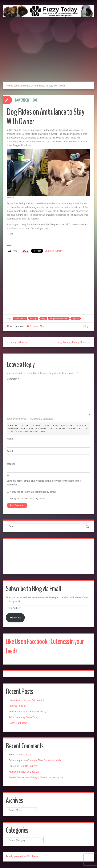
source (10, 198)
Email (10, 451)
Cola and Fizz (37, 326)
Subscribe (15, 618)
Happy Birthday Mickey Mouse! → (73, 342)
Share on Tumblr (53, 251)
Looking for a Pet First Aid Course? (26, 700)
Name (11, 439)
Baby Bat (35, 772)
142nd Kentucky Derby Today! (24, 717)
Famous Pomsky (17, 706)
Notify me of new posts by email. (27, 499)
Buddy (33, 319)
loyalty (76, 319)
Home (9, 86)
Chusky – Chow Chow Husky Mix (44, 760)
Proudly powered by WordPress (22, 856)
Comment (13, 379)
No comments (17, 326)
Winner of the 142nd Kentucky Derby (27, 712)
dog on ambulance (59, 319)
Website (11, 464)
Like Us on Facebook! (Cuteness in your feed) (45, 646)
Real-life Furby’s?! (29, 766)
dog (16, 86)
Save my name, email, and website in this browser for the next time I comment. (44, 483)
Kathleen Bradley (17, 772)
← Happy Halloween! (17, 342)
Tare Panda (25, 755)
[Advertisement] (48, 53)
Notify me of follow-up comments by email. (33, 492)
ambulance (20, 319)
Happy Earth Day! (18, 723)
